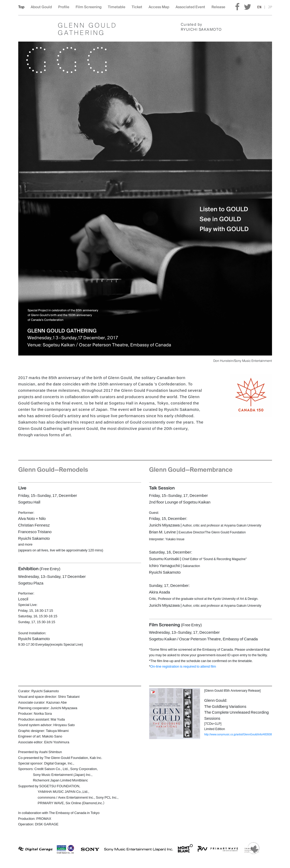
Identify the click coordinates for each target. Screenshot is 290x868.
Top (21, 7)
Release (218, 7)
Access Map (159, 7)
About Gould (41, 7)
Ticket (137, 7)
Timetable (117, 7)
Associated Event (190, 7)
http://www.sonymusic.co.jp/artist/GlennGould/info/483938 (238, 734)
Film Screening (89, 7)
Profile (64, 7)
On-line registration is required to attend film (183, 666)
